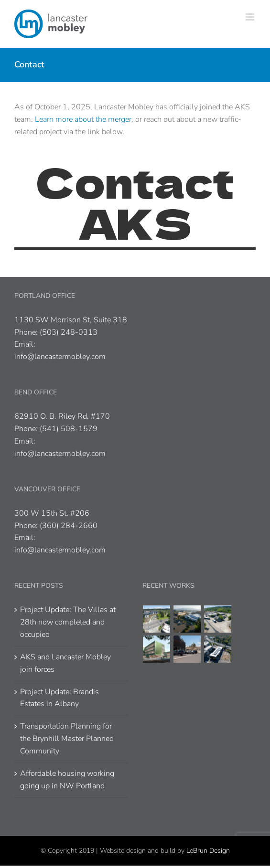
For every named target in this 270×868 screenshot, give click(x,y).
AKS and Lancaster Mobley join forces (65, 663)
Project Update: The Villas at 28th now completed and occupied (68, 622)
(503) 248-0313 (69, 332)
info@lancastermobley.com (60, 357)
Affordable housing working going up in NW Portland (67, 780)
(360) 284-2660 (69, 526)
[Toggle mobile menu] (251, 17)
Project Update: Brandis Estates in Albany (59, 698)
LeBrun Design (208, 851)
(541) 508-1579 (69, 429)
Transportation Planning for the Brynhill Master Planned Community (67, 739)
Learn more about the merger (83, 119)
